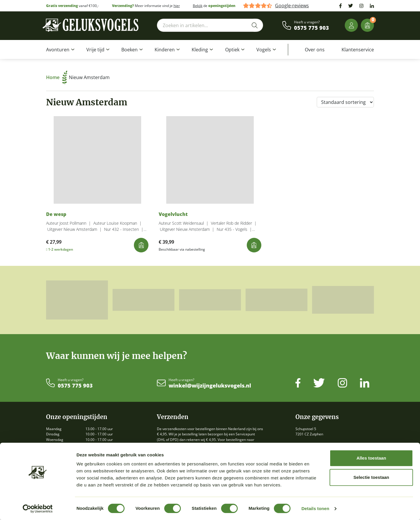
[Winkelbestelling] (345, 102)
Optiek (232, 50)
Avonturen (58, 50)
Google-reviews (292, 6)
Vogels (264, 50)
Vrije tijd (95, 50)
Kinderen (165, 50)
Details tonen (315, 508)
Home (57, 77)
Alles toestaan (371, 458)
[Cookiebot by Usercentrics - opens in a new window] (38, 509)
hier (177, 6)
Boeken (129, 50)
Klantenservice (358, 50)
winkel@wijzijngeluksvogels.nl (210, 386)
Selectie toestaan (371, 477)
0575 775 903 (311, 28)
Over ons (315, 50)
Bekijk (198, 6)
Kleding (200, 50)
